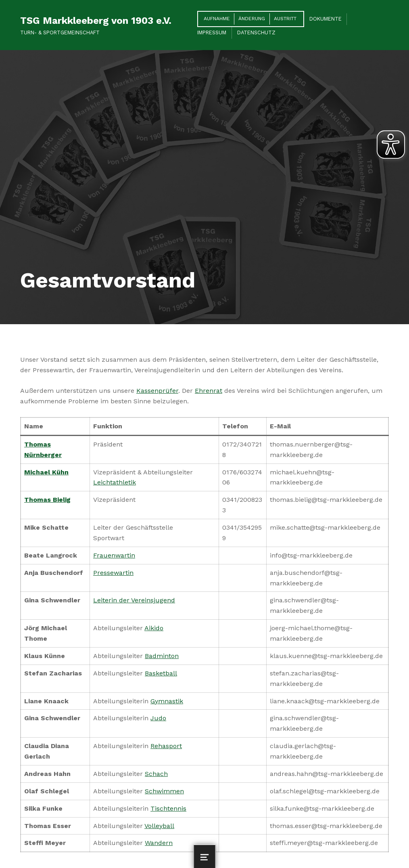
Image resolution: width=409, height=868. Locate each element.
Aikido (154, 628)
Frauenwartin (114, 555)
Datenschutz (256, 32)
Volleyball (159, 826)
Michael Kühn (46, 472)
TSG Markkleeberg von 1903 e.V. (96, 21)
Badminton (162, 656)
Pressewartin (113, 573)
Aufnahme (217, 19)
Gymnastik (167, 701)
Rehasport (166, 746)
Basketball (161, 673)
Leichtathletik (115, 482)
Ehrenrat (209, 391)
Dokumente (326, 19)
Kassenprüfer (157, 391)
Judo (158, 718)
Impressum (212, 32)
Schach (156, 774)
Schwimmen (164, 791)
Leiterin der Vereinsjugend (134, 600)
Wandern (159, 843)
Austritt (285, 19)
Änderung (252, 19)
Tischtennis (168, 808)
